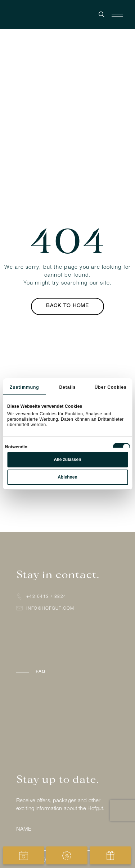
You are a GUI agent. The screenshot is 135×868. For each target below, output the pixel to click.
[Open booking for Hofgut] (24, 855)
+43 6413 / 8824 (46, 597)
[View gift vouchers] (110, 855)
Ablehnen (67, 477)
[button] (67, 672)
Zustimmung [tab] (24, 387)
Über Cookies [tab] (111, 387)
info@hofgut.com (50, 609)
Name (24, 829)
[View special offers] (67, 855)
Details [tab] (67, 387)
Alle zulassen (67, 460)
